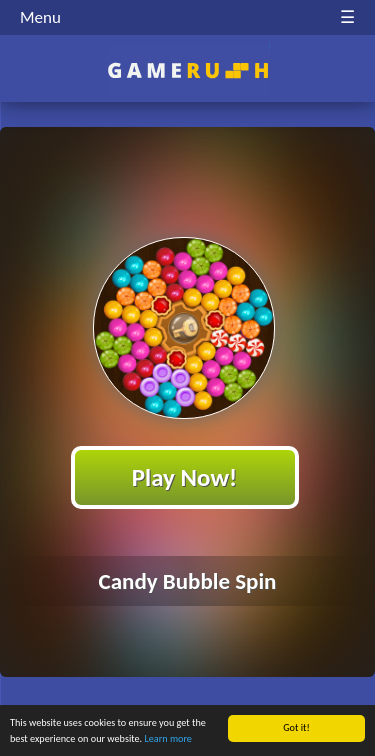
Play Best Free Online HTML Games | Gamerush (187, 70)
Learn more (168, 739)
